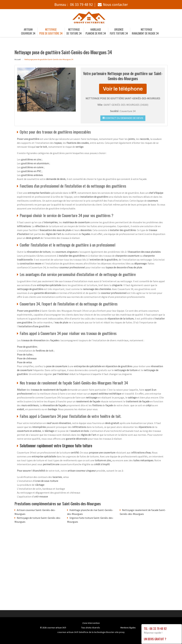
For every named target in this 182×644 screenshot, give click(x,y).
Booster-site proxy (115, 632)
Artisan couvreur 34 (28, 31)
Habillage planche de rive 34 (96, 31)
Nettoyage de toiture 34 (74, 31)
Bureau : (74, 4)
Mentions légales (128, 628)
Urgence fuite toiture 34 (119, 31)
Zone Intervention (91, 623)
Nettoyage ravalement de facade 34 (145, 31)
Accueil (18, 59)
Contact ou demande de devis (123, 118)
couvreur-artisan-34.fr (56, 628)
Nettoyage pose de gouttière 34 (51, 31)
